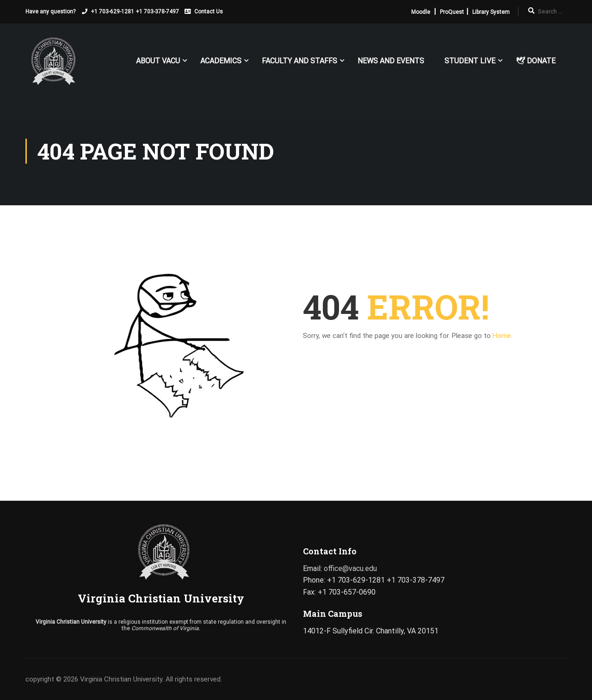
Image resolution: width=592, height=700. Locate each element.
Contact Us (209, 12)
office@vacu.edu (350, 568)
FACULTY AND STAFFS (299, 61)
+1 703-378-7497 (157, 12)
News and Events (391, 61)
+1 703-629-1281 (112, 12)
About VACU (158, 61)
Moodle (421, 12)
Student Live (470, 61)
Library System (491, 12)
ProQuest (452, 12)
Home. (503, 336)
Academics (221, 61)
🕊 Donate (536, 61)
